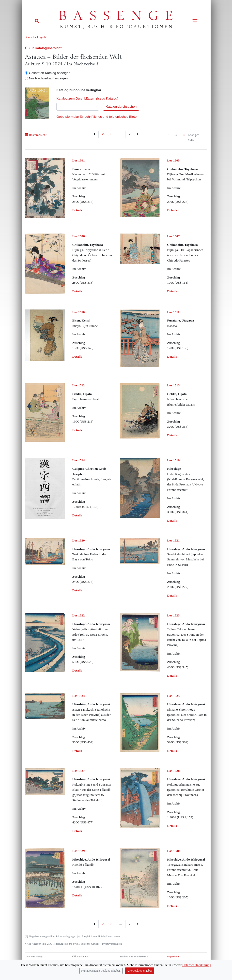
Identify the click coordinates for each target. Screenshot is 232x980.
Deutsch (30, 37)
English (41, 37)
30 (177, 135)
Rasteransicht (36, 135)
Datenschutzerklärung (197, 965)
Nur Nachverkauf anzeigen (48, 78)
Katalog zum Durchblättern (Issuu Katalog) (87, 98)
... (120, 134)
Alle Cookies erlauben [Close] (139, 971)
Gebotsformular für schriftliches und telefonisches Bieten (97, 117)
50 (183, 135)
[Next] (138, 134)
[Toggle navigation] (195, 21)
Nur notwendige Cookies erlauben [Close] (101, 971)
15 (170, 135)
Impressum (173, 957)
